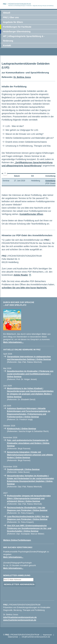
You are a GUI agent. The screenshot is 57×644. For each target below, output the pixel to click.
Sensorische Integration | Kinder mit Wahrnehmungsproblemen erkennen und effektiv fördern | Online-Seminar (30, 455)
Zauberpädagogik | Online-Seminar (23, 469)
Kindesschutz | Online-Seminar (22, 429)
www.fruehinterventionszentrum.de (20, 620)
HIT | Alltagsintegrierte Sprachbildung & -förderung (24, 38)
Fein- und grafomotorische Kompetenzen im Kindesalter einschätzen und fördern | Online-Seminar (28, 443)
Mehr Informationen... (13, 557)
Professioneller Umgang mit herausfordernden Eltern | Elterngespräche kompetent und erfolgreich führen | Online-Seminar (29, 498)
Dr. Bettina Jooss (22, 77)
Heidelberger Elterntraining (17, 32)
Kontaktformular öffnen (31, 214)
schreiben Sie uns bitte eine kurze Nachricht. (24, 288)
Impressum (47, 635)
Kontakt (7, 45)
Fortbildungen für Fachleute (17, 27)
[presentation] (26, 593)
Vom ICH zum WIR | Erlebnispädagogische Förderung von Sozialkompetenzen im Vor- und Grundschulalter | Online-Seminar (29, 528)
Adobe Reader (21, 275)
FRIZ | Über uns (11, 17)
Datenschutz (13, 637)
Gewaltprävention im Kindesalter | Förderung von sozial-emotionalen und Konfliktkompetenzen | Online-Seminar (30, 374)
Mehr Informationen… (13, 342)
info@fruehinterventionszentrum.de (20, 617)
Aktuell (7, 13)
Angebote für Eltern (13, 22)
